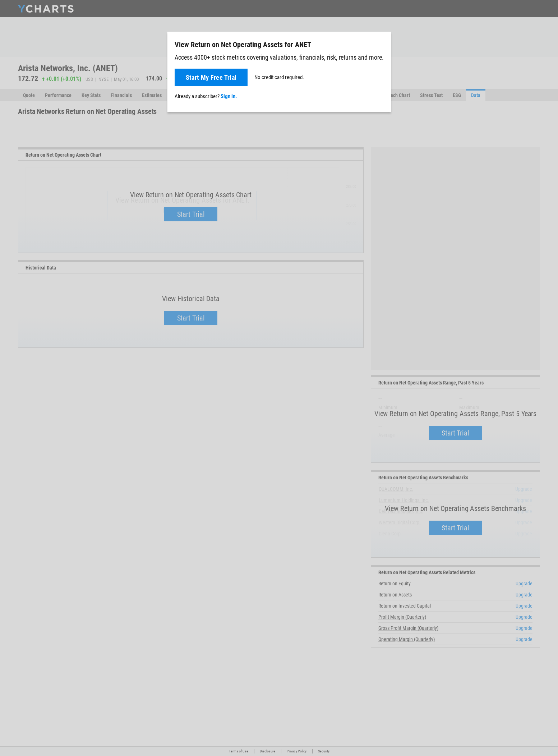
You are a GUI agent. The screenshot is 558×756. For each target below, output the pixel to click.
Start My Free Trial (211, 77)
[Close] (383, 43)
